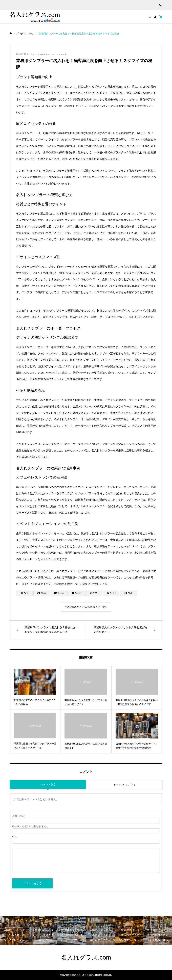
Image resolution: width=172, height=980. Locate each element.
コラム (32, 54)
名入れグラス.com (45, 54)
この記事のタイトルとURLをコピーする (86, 607)
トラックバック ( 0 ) (124, 784)
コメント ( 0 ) (48, 784)
